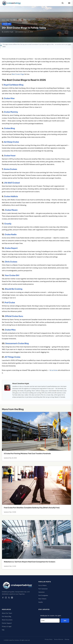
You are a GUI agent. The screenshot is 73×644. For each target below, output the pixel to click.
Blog (8, 20)
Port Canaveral (43, 589)
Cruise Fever (10, 156)
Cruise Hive (9, 98)
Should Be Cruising (14, 289)
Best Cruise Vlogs (18, 74)
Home (3, 20)
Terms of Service (59, 639)
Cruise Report (11, 248)
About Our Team (7, 613)
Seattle (41, 602)
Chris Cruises (11, 262)
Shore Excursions (7, 620)
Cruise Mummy (11, 112)
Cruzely (8, 224)
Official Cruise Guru (14, 316)
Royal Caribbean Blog (13, 85)
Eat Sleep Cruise (11, 142)
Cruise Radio (11, 234)
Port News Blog (7, 616)
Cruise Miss (10, 330)
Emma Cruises (10, 169)
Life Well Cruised (12, 183)
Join (65, 621)
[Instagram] (6, 598)
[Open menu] (69, 3)
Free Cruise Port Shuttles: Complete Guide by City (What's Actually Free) (32, 508)
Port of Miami (42, 585)
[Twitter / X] (9, 598)
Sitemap (67, 639)
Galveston (41, 592)
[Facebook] (3, 598)
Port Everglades (43, 595)
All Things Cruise (12, 357)
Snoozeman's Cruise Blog (17, 343)
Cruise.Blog (9, 128)
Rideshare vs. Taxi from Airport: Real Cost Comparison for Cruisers (30, 562)
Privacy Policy (49, 639)
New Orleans (42, 599)
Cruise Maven (11, 210)
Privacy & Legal (7, 626)
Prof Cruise (10, 303)
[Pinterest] (12, 598)
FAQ (3, 630)
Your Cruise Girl (12, 275)
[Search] (63, 3)
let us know (54, 370)
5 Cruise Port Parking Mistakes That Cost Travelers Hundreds (27, 454)
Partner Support (7, 623)
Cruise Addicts (11, 196)
